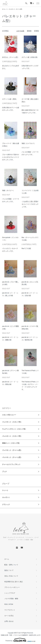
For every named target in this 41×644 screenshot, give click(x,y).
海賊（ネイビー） (8, 190)
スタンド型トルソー (9, 415)
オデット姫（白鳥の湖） (30, 57)
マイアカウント (10, 610)
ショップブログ (10, 593)
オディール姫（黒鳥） (10, 99)
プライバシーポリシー (12, 587)
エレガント (6, 497)
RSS (6, 604)
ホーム (4, 9)
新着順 (37, 31)
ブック (4, 471)
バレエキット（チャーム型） (16, 9)
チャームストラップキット (11, 464)
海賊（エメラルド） (29, 143)
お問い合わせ (9, 621)
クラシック (6, 504)
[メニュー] (38, 3)
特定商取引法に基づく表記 (14, 582)
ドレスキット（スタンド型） (12, 422)
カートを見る (9, 616)
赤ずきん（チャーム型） (11, 57)
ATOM (11, 604)
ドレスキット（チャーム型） (12, 450)
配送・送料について (11, 565)
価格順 (29, 31)
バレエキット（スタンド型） (12, 436)
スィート (5, 490)
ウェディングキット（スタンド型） (14, 429)
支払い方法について (11, 576)
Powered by (20, 640)
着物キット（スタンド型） (11, 443)
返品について (9, 570)
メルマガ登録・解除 (11, 599)
